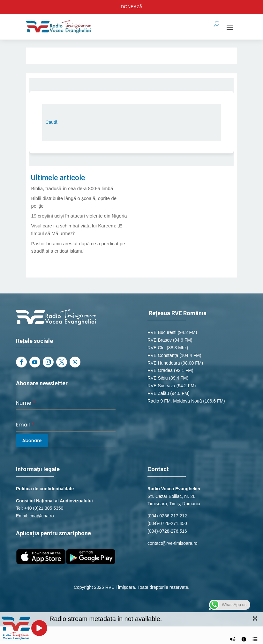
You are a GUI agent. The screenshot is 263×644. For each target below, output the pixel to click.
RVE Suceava (161, 386)
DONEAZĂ (131, 7)
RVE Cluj (157, 348)
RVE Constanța (163, 355)
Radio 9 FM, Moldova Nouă (175, 401)
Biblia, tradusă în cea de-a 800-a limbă (72, 188)
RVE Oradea (160, 370)
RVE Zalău (158, 393)
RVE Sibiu (158, 378)
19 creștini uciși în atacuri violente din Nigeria (79, 216)
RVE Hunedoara (164, 363)
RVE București (162, 332)
